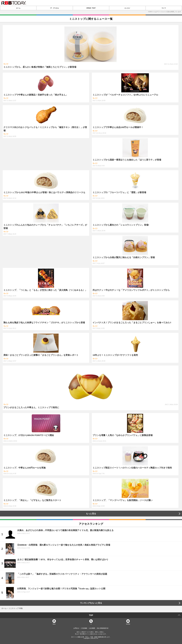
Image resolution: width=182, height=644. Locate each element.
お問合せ (76, 628)
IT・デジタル (55, 8)
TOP (91, 615)
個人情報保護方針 (103, 628)
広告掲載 (84, 628)
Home (54, 624)
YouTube (128, 624)
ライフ (164, 8)
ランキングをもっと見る (91, 603)
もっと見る (91, 514)
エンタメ (127, 8)
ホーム (18, 8)
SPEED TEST (91, 8)
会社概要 (92, 628)
